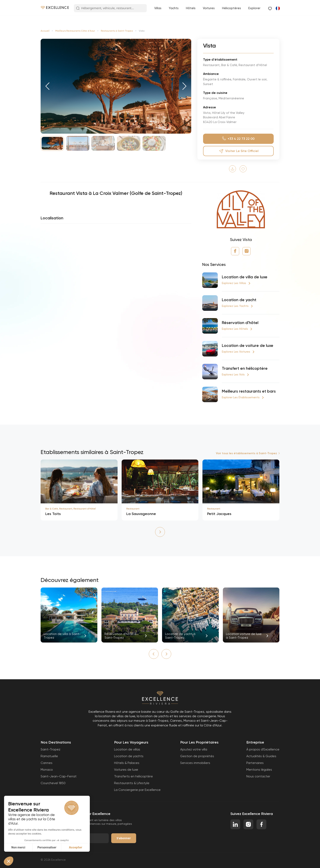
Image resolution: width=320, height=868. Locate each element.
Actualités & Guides (261, 756)
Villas (158, 8)
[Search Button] (78, 8)
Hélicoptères (232, 8)
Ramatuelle (49, 756)
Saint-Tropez (51, 749)
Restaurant (133, 509)
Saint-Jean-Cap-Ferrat (59, 776)
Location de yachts (129, 756)
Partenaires (255, 763)
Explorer (254, 8)
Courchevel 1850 (53, 783)
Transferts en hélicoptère (133, 776)
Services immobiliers (195, 763)
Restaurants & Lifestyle (132, 783)
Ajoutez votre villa (194, 749)
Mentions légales (259, 770)
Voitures (209, 8)
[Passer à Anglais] (278, 8)
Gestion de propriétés (197, 756)
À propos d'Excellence (263, 749)
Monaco (47, 770)
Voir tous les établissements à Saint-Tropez (246, 453)
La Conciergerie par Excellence (137, 790)
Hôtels (191, 8)
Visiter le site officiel (238, 151)
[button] (47, 86)
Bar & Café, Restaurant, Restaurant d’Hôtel (71, 509)
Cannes (47, 763)
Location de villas (127, 749)
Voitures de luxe (126, 770)
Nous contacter (258, 776)
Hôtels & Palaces (127, 763)
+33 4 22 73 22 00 (238, 139)
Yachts (174, 8)
